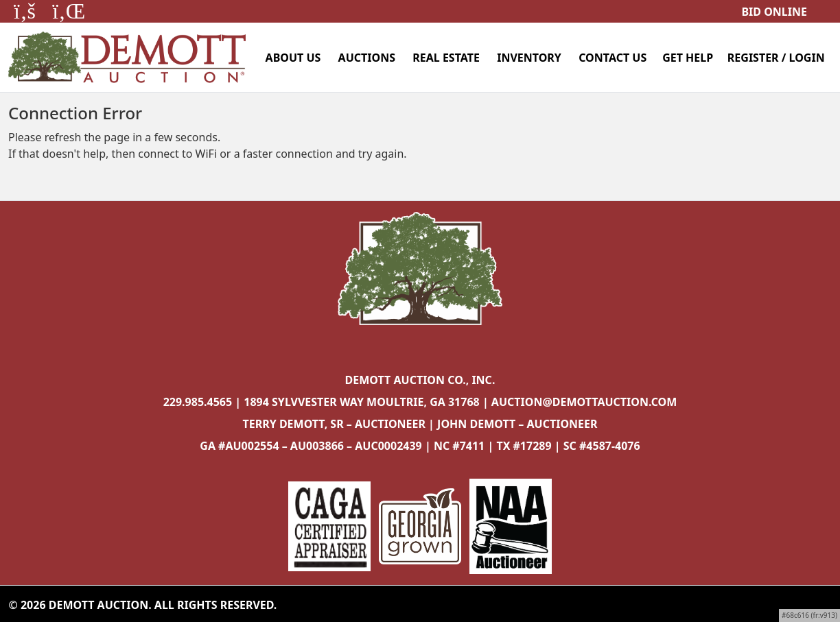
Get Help (688, 58)
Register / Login (776, 58)
